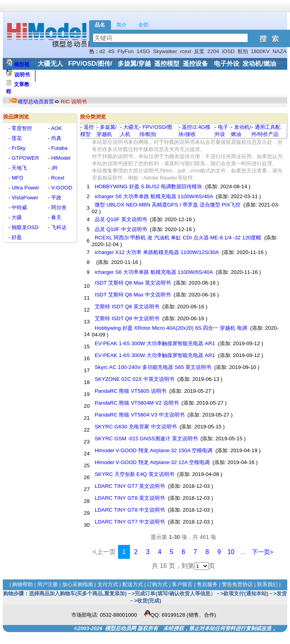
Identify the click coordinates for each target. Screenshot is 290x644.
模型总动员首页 (36, 102)
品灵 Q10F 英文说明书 (121, 219)
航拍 (243, 51)
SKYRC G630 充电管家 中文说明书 (135, 427)
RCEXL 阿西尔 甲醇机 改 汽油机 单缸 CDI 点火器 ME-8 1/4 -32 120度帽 (178, 238)
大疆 (16, 217)
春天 (55, 217)
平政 (55, 198)
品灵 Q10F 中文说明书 (121, 229)
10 (231, 552)
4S (111, 51)
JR (53, 168)
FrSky (18, 148)
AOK (56, 128)
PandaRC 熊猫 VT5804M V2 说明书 (136, 403)
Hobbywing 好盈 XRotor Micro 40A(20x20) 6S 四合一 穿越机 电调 (171, 328)
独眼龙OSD (25, 227)
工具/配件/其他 (56, 75)
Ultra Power (25, 188)
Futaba (58, 148)
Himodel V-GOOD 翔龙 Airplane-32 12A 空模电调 (152, 462)
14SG (143, 51)
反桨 (199, 51)
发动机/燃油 (259, 64)
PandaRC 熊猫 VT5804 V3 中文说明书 (139, 415)
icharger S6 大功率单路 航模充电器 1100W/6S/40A (154, 196)
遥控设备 (195, 64)
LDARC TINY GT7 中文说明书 (130, 522)
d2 (102, 51)
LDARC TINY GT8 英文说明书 (130, 498)
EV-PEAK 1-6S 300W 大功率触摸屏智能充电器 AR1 (155, 343)
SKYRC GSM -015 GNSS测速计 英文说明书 (146, 439)
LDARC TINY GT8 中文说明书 (130, 510)
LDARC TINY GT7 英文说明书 (130, 486)
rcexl (185, 51)
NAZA (280, 51)
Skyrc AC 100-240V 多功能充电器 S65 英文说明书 (153, 367)
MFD (17, 178)
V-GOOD (61, 188)
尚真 (55, 138)
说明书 (22, 75)
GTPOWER (25, 158)
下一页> (263, 552)
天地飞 (19, 168)
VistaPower (24, 198)
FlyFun (126, 51)
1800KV (260, 51)
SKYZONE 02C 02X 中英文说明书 (134, 379)
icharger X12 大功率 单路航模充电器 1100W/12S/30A (156, 252)
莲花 (16, 138)
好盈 (16, 237)
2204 (213, 51)
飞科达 (58, 227)
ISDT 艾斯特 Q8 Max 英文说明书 (133, 283)
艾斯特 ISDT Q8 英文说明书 (127, 307)
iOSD (228, 51)
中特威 (19, 207)
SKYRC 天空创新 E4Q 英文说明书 (134, 474)
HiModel (60, 158)
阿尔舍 (58, 207)
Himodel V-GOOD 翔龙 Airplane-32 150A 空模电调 (154, 450)
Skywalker (165, 51)
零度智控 (21, 128)
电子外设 (227, 64)
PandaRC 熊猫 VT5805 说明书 (130, 391)
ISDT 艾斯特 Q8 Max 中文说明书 (133, 295)
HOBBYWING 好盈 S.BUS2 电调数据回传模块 (148, 186)
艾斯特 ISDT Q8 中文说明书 (127, 318)
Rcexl (57, 178)
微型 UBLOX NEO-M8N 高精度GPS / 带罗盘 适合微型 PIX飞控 (167, 205)
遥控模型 (167, 64)
